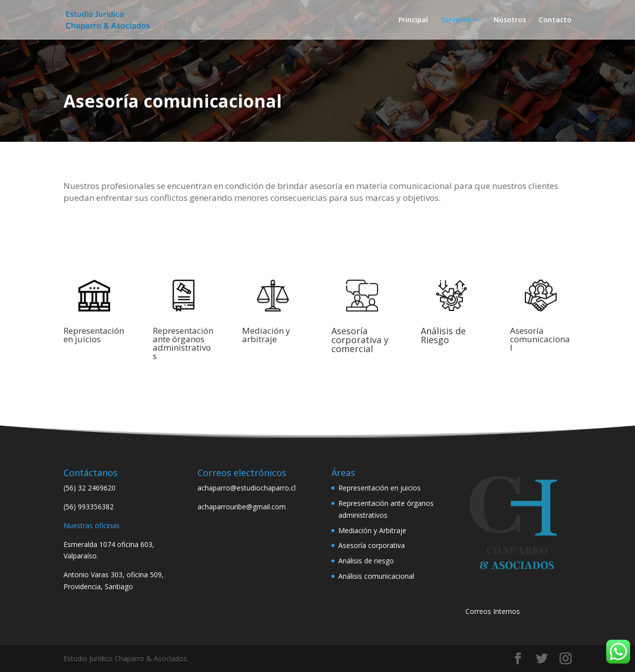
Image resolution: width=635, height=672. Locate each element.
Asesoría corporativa (372, 545)
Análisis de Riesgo (443, 335)
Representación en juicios (94, 335)
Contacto (555, 20)
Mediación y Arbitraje (372, 530)
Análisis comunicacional (376, 576)
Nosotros (510, 20)
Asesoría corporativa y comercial (360, 340)
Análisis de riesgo (366, 561)
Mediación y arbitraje (266, 335)
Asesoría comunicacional (540, 339)
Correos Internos (493, 611)
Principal (413, 20)
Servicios (456, 20)
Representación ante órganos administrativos (183, 343)
